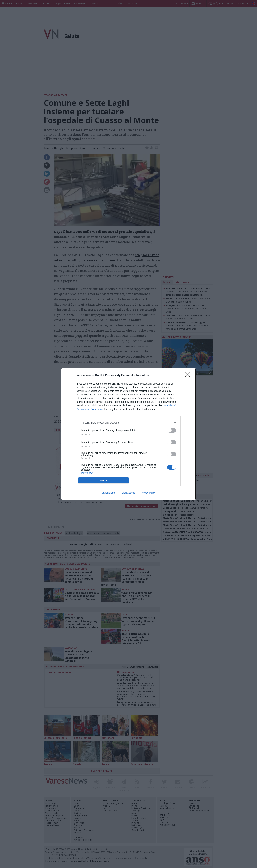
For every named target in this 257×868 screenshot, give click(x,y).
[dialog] (129, 434)
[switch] (172, 430)
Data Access (128, 493)
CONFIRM (104, 480)
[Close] (189, 375)
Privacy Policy (148, 493)
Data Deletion (109, 493)
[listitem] (129, 423)
